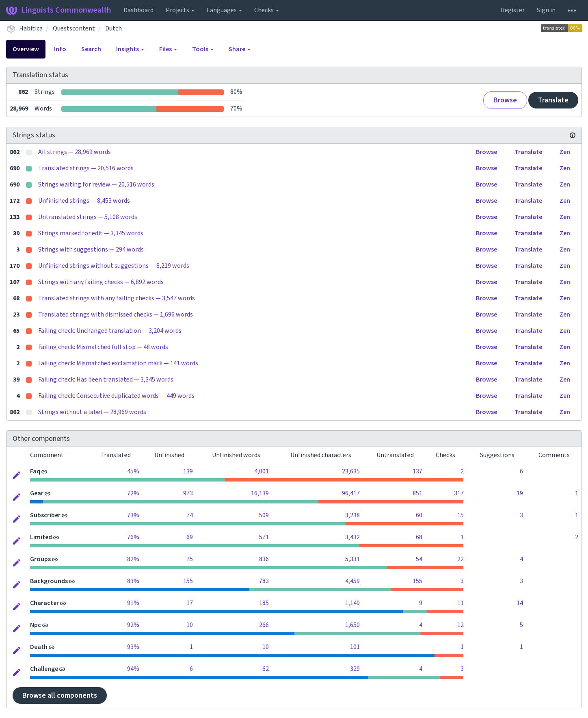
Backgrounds (49, 581)
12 (460, 625)
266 (264, 625)
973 (188, 493)
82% (133, 559)
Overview (26, 49)
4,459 (352, 581)
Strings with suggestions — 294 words (91, 249)
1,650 (352, 625)
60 (419, 515)
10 (190, 625)
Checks (267, 10)
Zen (565, 152)
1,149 (352, 603)
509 (264, 515)
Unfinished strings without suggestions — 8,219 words (114, 266)
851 (417, 493)
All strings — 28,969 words (75, 152)
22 (460, 559)
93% (133, 647)
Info (60, 49)
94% (133, 669)
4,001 (262, 471)
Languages (224, 10)
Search (91, 49)
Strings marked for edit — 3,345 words (91, 233)
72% (133, 493)
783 (264, 581)
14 (520, 603)
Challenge (44, 669)
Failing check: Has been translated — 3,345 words (106, 380)
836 (264, 559)
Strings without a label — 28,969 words (92, 412)
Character (44, 603)
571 (264, 537)
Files (168, 49)
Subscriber (45, 515)
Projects (180, 10)
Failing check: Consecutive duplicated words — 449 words (116, 396)
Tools (203, 49)
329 (355, 669)
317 (459, 493)
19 (520, 493)
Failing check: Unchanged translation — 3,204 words (110, 331)
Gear (37, 493)
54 (419, 559)
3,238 (352, 515)
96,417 (351, 493)
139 (188, 471)
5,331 (352, 559)
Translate (553, 100)
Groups (40, 559)
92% (133, 625)
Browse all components (60, 695)
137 (417, 471)
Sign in (546, 10)
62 (266, 669)
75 (190, 559)
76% (133, 537)
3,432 (352, 537)
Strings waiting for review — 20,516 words (96, 184)
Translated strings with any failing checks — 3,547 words (117, 298)
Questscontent (74, 28)
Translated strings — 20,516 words (86, 168)
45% (133, 471)
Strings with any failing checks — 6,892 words (101, 282)
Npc (36, 625)
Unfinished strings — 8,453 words (84, 201)
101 (355, 647)
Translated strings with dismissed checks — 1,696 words (116, 315)
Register (513, 10)
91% (133, 603)
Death (39, 647)
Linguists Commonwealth (59, 10)
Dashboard (138, 10)
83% (133, 581)
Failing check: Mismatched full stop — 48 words (103, 347)
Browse (505, 100)
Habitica (31, 28)
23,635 (351, 471)
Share (240, 49)
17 (190, 603)
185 (264, 603)
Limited (41, 537)
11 (460, 603)
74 (190, 515)
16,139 (260, 493)
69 (190, 537)
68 (419, 537)
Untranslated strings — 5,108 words (88, 217)
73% (133, 515)
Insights (130, 49)
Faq (35, 471)
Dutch (113, 28)
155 (188, 581)
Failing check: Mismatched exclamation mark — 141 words (118, 363)
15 (460, 515)
